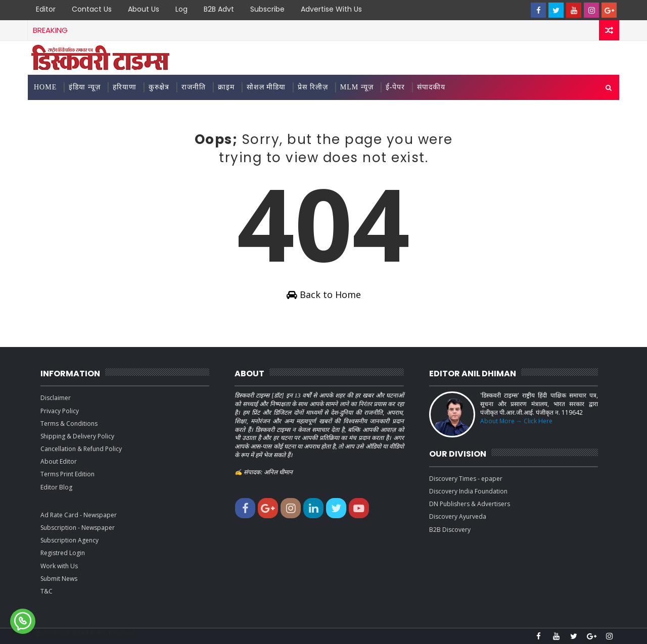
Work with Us (59, 566)
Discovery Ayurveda (458, 516)
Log (181, 9)
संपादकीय (431, 87)
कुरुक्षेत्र (159, 87)
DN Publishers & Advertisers (470, 504)
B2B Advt (219, 9)
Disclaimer (56, 398)
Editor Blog (56, 487)
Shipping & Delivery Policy (77, 436)
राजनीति (194, 87)
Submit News (59, 579)
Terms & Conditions (69, 424)
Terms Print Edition (67, 474)
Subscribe (267, 9)
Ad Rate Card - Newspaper (79, 515)
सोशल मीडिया (266, 87)
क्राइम (226, 87)
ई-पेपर (396, 87)
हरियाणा (125, 87)
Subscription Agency (70, 540)
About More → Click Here (516, 421)
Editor (46, 9)
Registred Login (63, 553)
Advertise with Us (331, 9)
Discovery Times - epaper (466, 479)
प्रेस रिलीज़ (313, 87)
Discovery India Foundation (468, 491)
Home (45, 87)
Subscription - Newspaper (78, 528)
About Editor (59, 461)
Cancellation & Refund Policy (81, 449)
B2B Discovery (450, 530)
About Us (144, 9)
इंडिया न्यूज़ (85, 87)
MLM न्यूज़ (357, 87)
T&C (47, 591)
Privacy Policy (60, 411)
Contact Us (92, 9)
